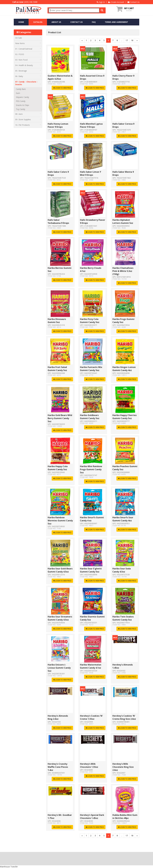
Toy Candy (20, 109)
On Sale (28, 38)
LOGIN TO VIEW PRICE (62, 88)
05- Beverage (28, 71)
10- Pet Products (28, 125)
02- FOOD (28, 54)
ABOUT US (56, 22)
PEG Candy (21, 101)
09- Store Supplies (28, 119)
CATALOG (38, 22)
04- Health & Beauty (28, 65)
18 (132, 40)
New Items (28, 43)
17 (127, 40)
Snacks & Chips (22, 105)
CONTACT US (76, 22)
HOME (21, 22)
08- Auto (28, 114)
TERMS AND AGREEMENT (116, 22)
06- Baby (28, 76)
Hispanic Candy (22, 97)
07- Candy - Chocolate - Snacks (28, 83)
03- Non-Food (28, 60)
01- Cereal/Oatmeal (28, 49)
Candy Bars (21, 89)
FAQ (94, 22)
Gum (18, 93)
